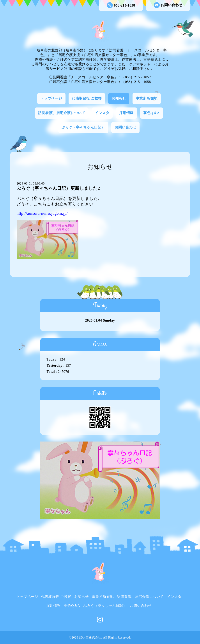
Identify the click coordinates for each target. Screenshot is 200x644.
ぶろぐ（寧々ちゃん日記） (83, 127)
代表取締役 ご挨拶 (87, 98)
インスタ (102, 113)
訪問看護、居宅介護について (62, 113)
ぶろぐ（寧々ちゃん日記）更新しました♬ (59, 188)
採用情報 (126, 113)
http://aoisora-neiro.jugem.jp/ (42, 213)
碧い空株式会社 (90, 638)
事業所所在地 (147, 98)
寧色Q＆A (151, 113)
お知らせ (119, 98)
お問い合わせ (168, 5)
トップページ (51, 98)
